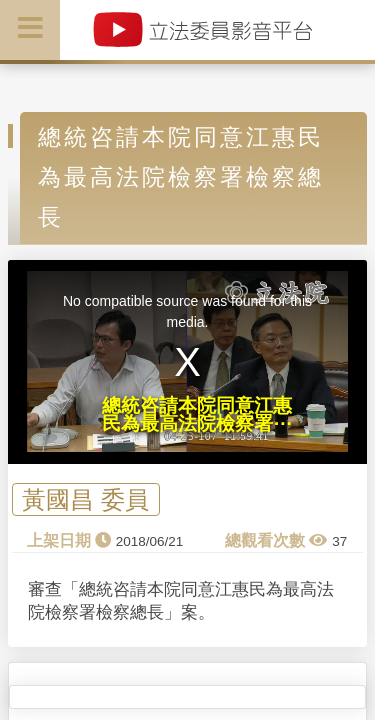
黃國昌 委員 (85, 499)
